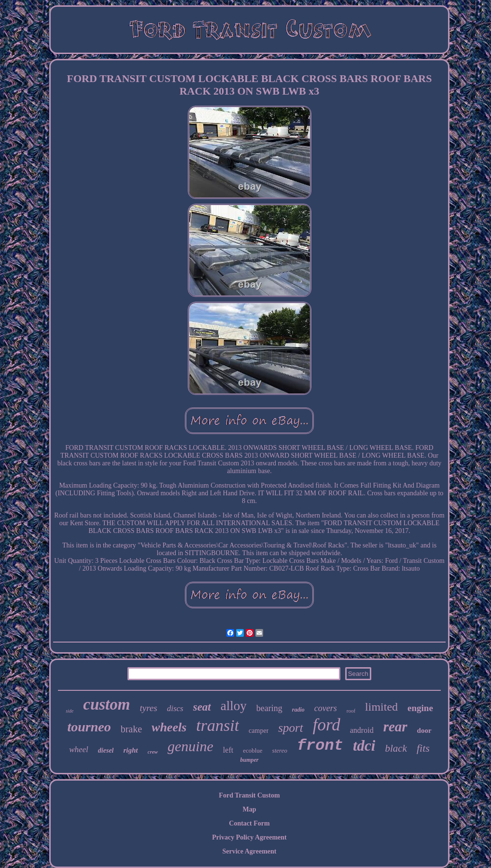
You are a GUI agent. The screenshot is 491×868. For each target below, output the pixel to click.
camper (259, 731)
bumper (249, 760)
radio (298, 710)
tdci (364, 746)
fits (423, 748)
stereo (280, 750)
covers (326, 708)
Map (250, 809)
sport (290, 728)
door (424, 730)
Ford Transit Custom (249, 795)
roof (351, 711)
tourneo (89, 727)
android (362, 730)
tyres (148, 708)
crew (153, 752)
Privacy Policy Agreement (249, 837)
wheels (169, 727)
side (70, 711)
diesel (106, 750)
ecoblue (253, 750)
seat (202, 707)
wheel (79, 749)
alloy (234, 706)
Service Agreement (249, 851)
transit (217, 725)
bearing (269, 708)
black (396, 748)
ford (327, 725)
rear (395, 727)
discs (175, 708)
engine (420, 708)
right (130, 750)
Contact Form (249, 823)
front (320, 746)
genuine (190, 746)
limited (381, 707)
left (228, 750)
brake (131, 729)
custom (106, 704)
